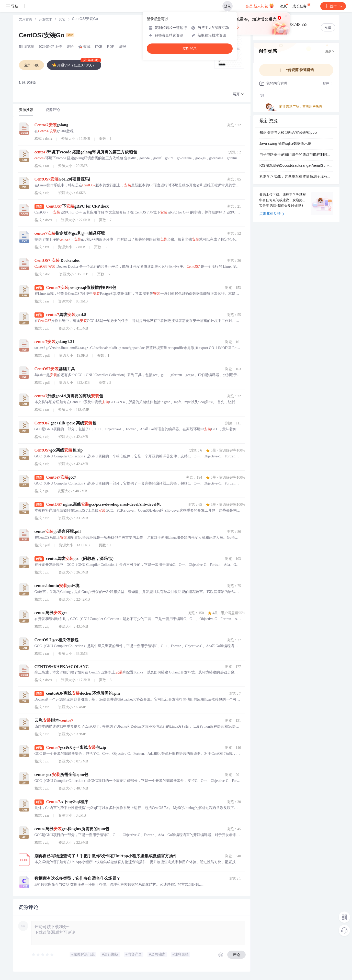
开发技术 (46, 20)
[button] (239, 94)
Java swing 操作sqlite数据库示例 (286, 144)
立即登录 (190, 48)
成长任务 (302, 5)
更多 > (330, 52)
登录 (228, 6)
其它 (62, 20)
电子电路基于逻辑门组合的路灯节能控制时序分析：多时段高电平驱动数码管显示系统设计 (296, 155)
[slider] (43, 955)
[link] (26, 20)
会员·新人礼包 (260, 6)
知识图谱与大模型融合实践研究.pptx (288, 133)
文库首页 (26, 20)
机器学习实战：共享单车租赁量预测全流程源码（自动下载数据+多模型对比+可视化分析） (296, 177)
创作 (333, 6)
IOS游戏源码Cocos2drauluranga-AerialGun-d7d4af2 (296, 166)
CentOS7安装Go (47, 36)
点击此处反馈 (272, 214)
